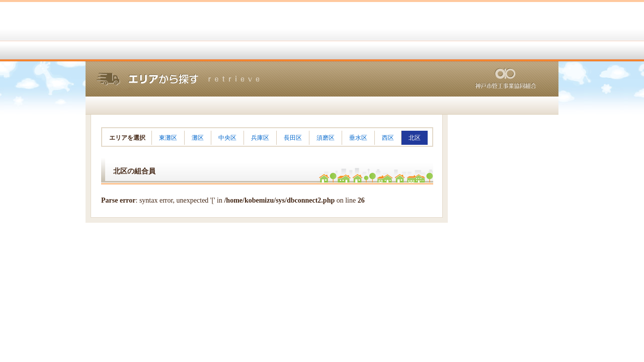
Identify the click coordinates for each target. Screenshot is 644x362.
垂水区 (358, 138)
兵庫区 (260, 138)
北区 (415, 138)
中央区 (227, 138)
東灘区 (168, 138)
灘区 (198, 138)
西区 (388, 138)
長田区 (293, 138)
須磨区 (326, 138)
